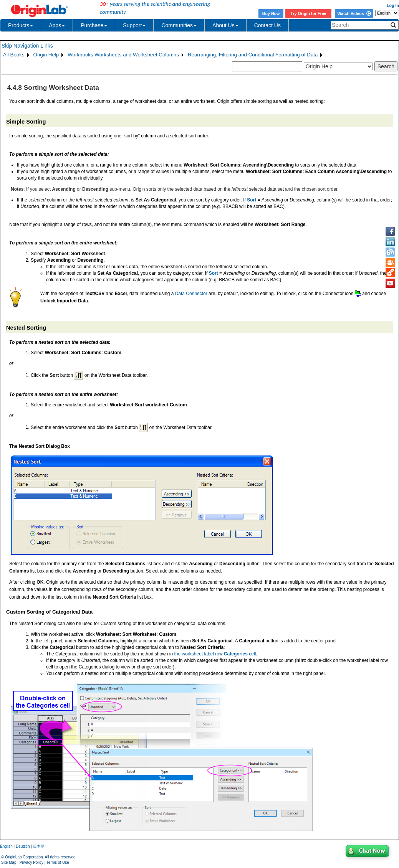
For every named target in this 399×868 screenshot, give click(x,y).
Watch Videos (354, 13)
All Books (14, 55)
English (6, 846)
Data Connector (191, 294)
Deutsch (23, 846)
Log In (393, 5)
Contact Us (267, 25)
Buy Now (271, 13)
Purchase (94, 25)
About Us (225, 25)
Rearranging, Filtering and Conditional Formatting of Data (253, 55)
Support (134, 25)
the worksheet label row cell (215, 654)
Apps (57, 25)
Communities (179, 25)
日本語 (39, 846)
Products (21, 25)
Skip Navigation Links (27, 46)
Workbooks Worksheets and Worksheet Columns (123, 55)
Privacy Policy (31, 862)
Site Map (9, 862)
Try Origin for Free (309, 13)
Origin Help (46, 55)
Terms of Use (58, 862)
